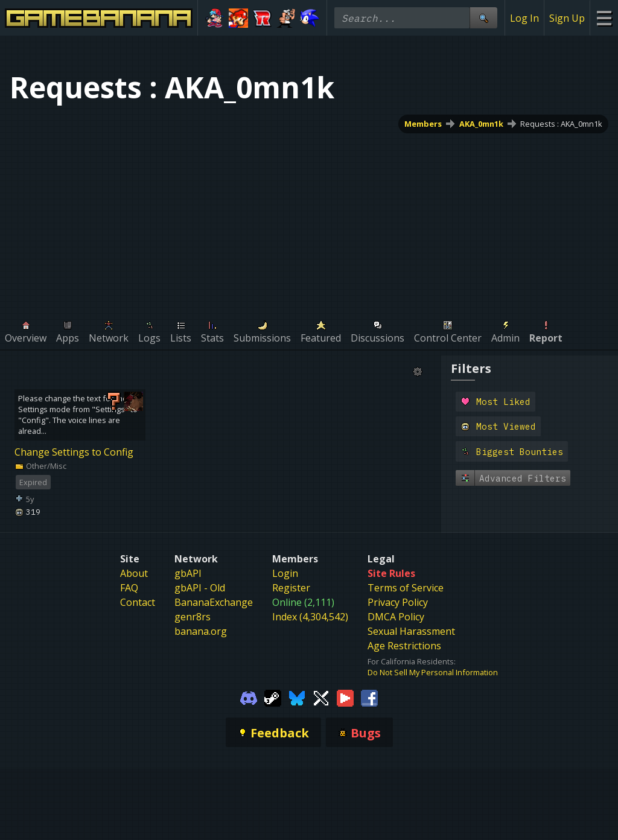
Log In (524, 18)
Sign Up (567, 18)
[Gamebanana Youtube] (345, 697)
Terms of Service (406, 588)
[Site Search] (483, 18)
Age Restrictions (404, 646)
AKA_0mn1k (481, 124)
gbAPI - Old (200, 588)
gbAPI (188, 573)
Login (285, 573)
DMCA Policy (396, 617)
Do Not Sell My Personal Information (433, 672)
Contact (138, 602)
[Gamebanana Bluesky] (297, 697)
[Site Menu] (604, 18)
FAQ (129, 588)
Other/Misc (40, 466)
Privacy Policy (398, 602)
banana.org (201, 631)
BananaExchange (214, 602)
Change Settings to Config (74, 452)
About (134, 573)
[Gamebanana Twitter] (321, 697)
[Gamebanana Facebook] (369, 697)
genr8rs (193, 617)
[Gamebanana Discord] (249, 697)
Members (423, 124)
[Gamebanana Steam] (273, 697)
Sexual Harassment (411, 631)
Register (291, 588)
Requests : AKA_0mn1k (561, 124)
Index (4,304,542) (310, 617)
